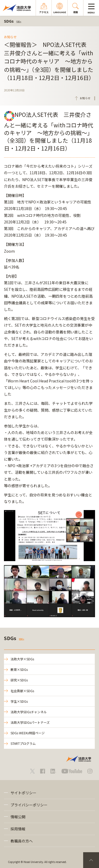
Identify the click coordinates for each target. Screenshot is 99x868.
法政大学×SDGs (22, 659)
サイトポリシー (23, 793)
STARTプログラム (23, 743)
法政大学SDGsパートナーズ (30, 722)
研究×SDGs (19, 680)
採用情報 (18, 829)
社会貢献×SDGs (22, 691)
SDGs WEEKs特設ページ (28, 733)
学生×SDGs (19, 701)
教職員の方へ (22, 841)
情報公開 (18, 817)
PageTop (91, 860)
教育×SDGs (19, 669)
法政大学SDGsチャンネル (29, 712)
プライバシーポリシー (29, 805)
